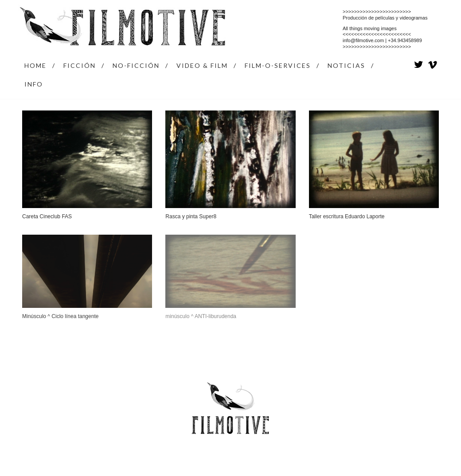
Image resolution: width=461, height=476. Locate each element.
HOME (35, 65)
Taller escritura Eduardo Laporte (347, 216)
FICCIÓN (80, 65)
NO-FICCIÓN (136, 65)
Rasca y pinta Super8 (191, 216)
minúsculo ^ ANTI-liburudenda (201, 316)
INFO (34, 84)
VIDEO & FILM (202, 65)
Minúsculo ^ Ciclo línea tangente (60, 316)
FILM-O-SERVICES (278, 65)
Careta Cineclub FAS (47, 216)
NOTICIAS (346, 65)
